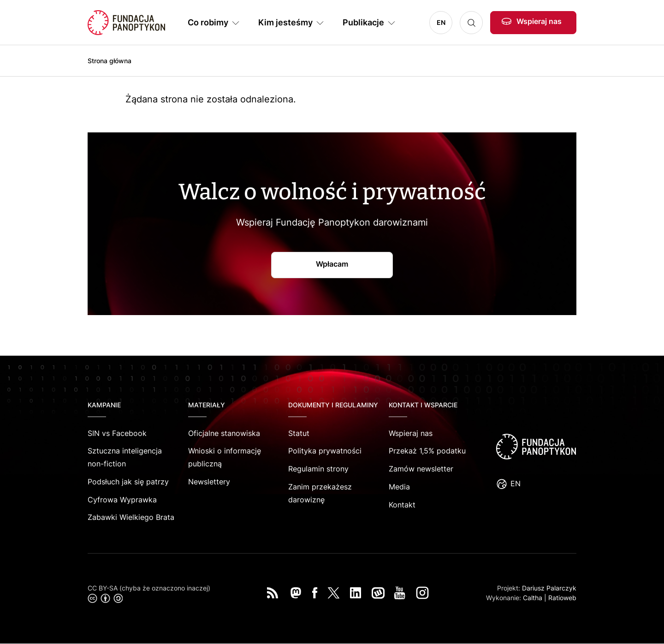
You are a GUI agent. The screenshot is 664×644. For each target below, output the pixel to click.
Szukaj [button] (471, 23)
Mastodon (296, 593)
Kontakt (402, 505)
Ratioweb (562, 598)
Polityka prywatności (325, 451)
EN (441, 22)
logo (536, 447)
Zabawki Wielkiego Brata (131, 517)
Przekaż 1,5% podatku (427, 451)
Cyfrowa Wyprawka (122, 500)
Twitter (334, 593)
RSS (273, 593)
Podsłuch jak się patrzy (128, 482)
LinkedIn (356, 593)
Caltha (533, 598)
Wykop (378, 593)
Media (399, 487)
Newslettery (209, 482)
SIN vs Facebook (117, 433)
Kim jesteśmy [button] (285, 22)
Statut (299, 433)
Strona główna (110, 61)
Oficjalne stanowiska (224, 433)
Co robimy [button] (208, 22)
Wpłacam (332, 264)
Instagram (422, 593)
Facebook (315, 593)
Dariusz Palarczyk (549, 588)
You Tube (400, 593)
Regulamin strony (318, 469)
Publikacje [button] (363, 22)
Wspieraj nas (539, 21)
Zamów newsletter (421, 469)
